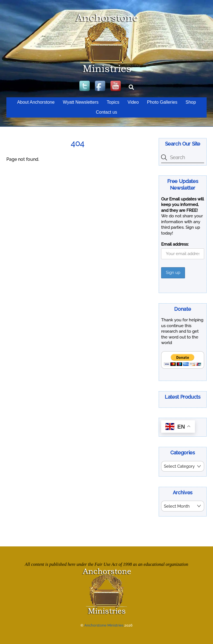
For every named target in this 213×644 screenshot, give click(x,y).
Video (133, 102)
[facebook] (101, 86)
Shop (191, 102)
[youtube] (116, 86)
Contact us (106, 112)
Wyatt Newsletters (81, 102)
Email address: (175, 244)
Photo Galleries (162, 102)
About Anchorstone (36, 102)
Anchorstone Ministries (104, 625)
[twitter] (85, 86)
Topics (113, 102)
